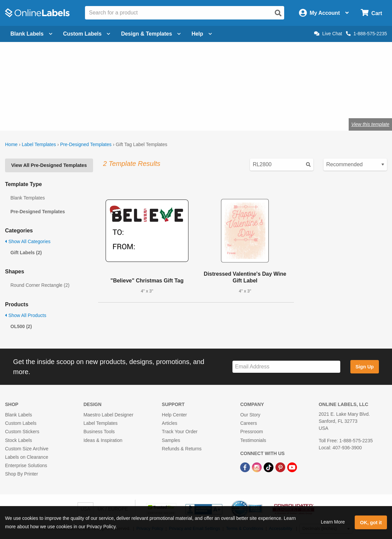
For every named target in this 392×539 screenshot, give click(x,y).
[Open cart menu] (371, 13)
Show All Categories (28, 241)
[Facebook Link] (246, 467)
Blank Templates (28, 198)
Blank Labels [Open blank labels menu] (31, 34)
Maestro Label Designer (108, 415)
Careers (249, 423)
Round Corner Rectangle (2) (40, 285)
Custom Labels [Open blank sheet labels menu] (87, 34)
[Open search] (278, 13)
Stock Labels (18, 440)
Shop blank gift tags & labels (145, 102)
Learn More (333, 522)
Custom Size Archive (27, 449)
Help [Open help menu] (202, 34)
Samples (171, 440)
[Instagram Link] (257, 467)
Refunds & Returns (182, 449)
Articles (170, 423)
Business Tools (99, 432)
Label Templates (39, 144)
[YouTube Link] (292, 467)
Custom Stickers (22, 432)
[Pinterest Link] (281, 467)
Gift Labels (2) (26, 253)
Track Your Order (180, 432)
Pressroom (252, 432)
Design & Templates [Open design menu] (151, 34)
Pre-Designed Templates (86, 144)
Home (11, 144)
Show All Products (26, 315)
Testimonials (253, 440)
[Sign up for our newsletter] (286, 367)
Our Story (250, 415)
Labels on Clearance (27, 457)
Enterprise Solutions (26, 465)
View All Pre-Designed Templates (49, 165)
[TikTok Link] (269, 467)
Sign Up (364, 367)
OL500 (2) (21, 326)
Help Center (175, 415)
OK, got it (371, 523)
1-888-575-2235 (366, 34)
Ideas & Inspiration (103, 440)
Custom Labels (21, 423)
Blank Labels (18, 415)
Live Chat (328, 34)
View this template (370, 124)
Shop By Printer (21, 474)
